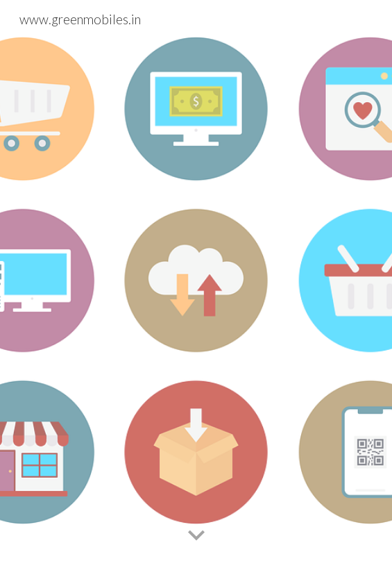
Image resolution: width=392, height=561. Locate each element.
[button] (196, 536)
